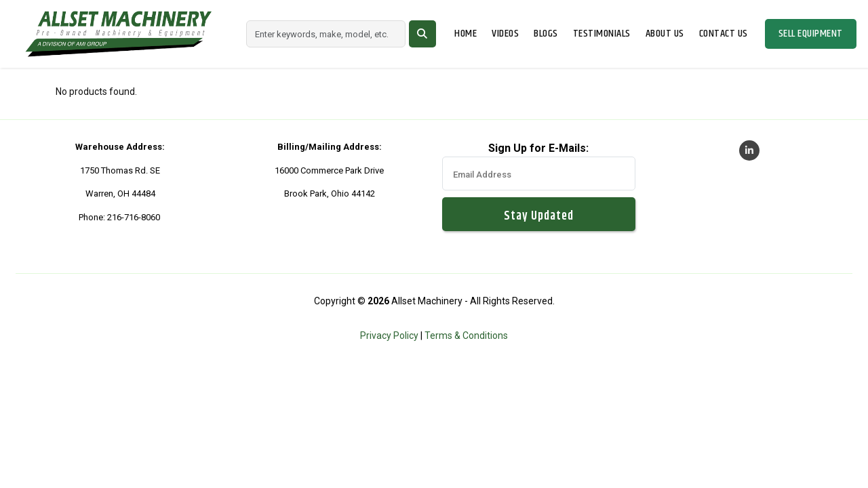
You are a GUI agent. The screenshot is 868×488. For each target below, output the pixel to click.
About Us (665, 34)
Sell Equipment (811, 34)
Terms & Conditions (466, 335)
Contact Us (724, 34)
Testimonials (602, 34)
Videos (505, 34)
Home (466, 34)
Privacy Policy (389, 335)
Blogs (546, 34)
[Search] (326, 34)
